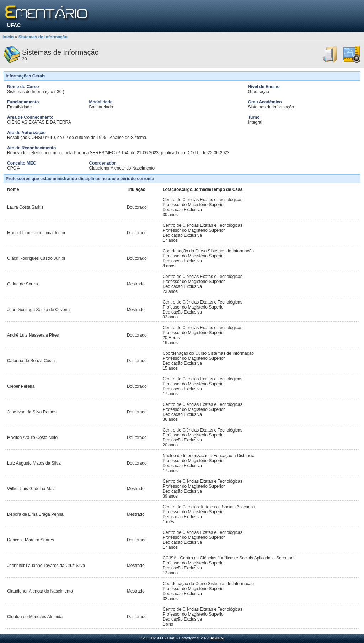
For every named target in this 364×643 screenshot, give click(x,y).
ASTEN (217, 638)
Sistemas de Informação (43, 37)
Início (8, 37)
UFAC (14, 25)
